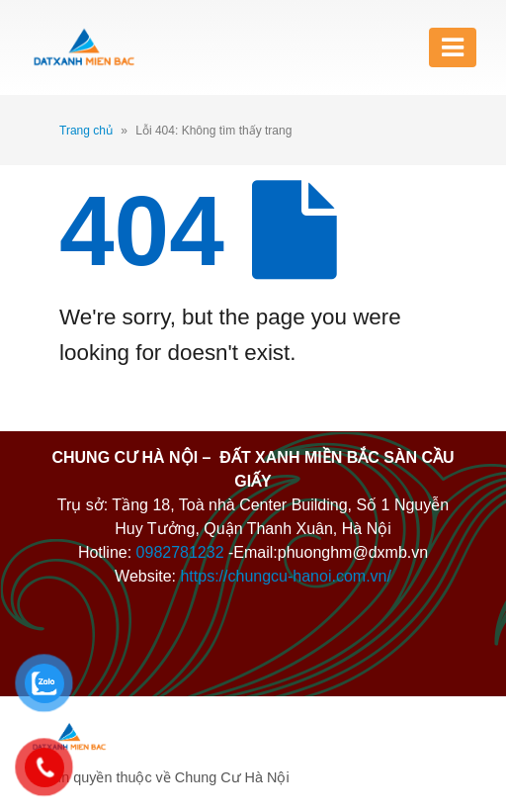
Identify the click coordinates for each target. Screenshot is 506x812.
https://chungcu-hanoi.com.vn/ (285, 576)
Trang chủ (86, 131)
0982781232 (180, 552)
